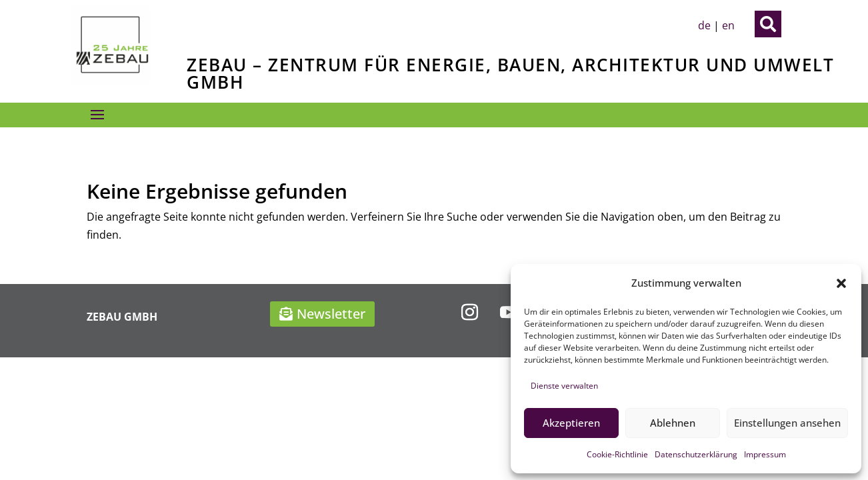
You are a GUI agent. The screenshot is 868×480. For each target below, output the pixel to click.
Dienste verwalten (564, 386)
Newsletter (331, 314)
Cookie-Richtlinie (617, 454)
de (704, 25)
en (728, 25)
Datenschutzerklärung (696, 454)
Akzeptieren (571, 423)
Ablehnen (673, 423)
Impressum (765, 454)
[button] (841, 283)
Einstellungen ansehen (787, 423)
